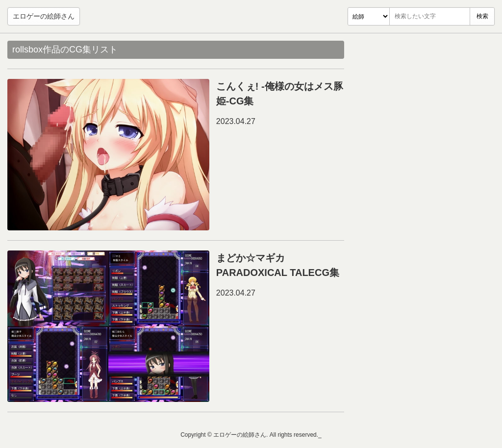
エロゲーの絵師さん (44, 16)
